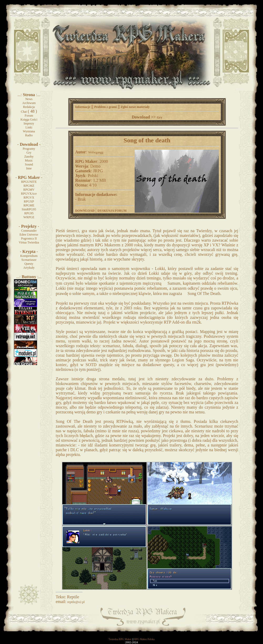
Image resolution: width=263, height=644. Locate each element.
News (29, 99)
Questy (29, 264)
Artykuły (29, 268)
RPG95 (29, 213)
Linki (29, 127)
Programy (29, 149)
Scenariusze (29, 260)
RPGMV (29, 190)
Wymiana (29, 131)
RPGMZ (29, 186)
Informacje (83, 107)
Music (29, 160)
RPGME (29, 205)
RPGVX (29, 198)
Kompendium (29, 256)
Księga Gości (29, 120)
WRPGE (29, 217)
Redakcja (29, 107)
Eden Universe (29, 235)
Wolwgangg (96, 152)
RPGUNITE (29, 182)
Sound (29, 164)
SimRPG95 (29, 209)
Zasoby (29, 157)
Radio (29, 135)
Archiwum (29, 103)
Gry (29, 153)
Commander (29, 231)
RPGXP (29, 201)
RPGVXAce (29, 194)
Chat (24, 112)
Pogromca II (29, 238)
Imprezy (29, 123)
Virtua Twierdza (29, 242)
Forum (29, 116)
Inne (29, 168)
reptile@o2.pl (76, 602)
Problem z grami (105, 107)
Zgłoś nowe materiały (135, 107)
